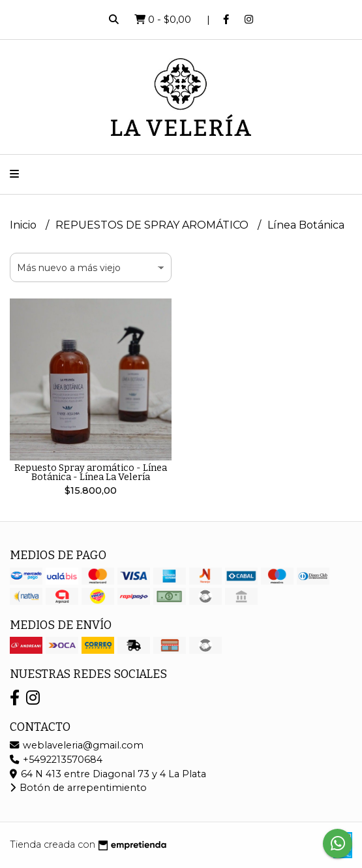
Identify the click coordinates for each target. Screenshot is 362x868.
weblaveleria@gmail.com (77, 745)
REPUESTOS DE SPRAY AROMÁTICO (153, 225)
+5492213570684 (56, 760)
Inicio (24, 225)
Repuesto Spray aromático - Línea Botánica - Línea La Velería (91, 473)
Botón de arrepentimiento (78, 788)
